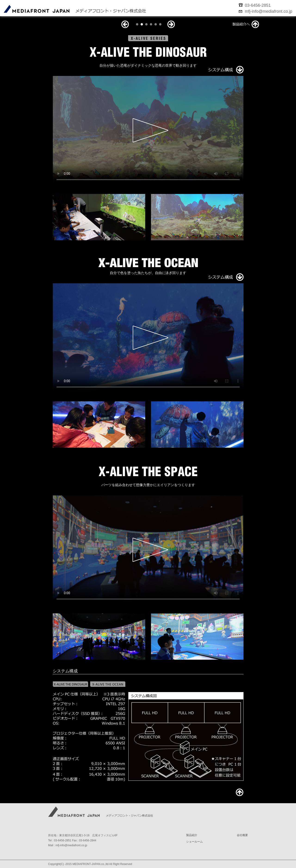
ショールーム (194, 842)
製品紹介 (192, 835)
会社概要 (242, 835)
